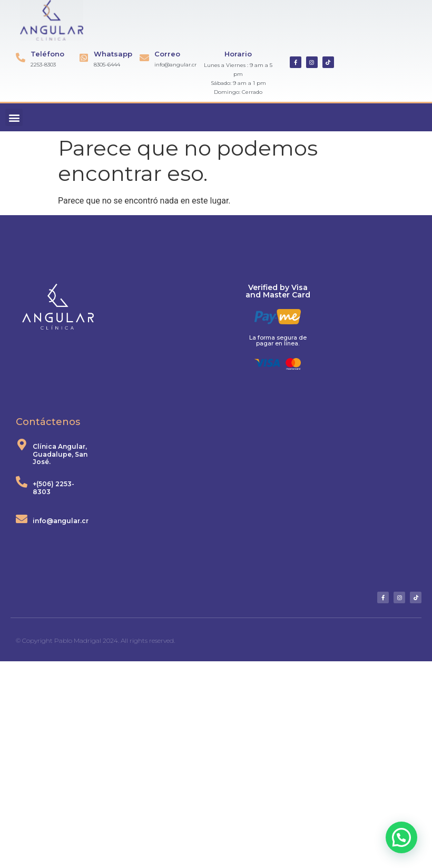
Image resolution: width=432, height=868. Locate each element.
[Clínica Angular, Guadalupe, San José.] (22, 445)
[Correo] (144, 57)
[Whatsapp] (84, 57)
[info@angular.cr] (22, 519)
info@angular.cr (61, 521)
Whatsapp (113, 54)
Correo (167, 54)
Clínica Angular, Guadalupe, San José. (60, 454)
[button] (14, 117)
